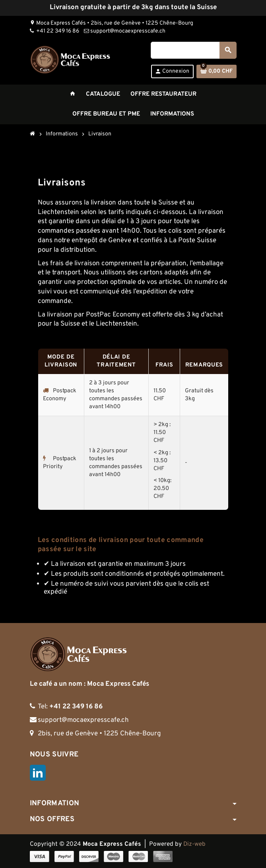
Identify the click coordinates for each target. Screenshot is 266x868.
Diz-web (194, 844)
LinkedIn (38, 773)
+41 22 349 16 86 (54, 31)
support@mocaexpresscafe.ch (125, 31)
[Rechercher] (193, 50)
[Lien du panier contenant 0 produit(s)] (216, 71)
